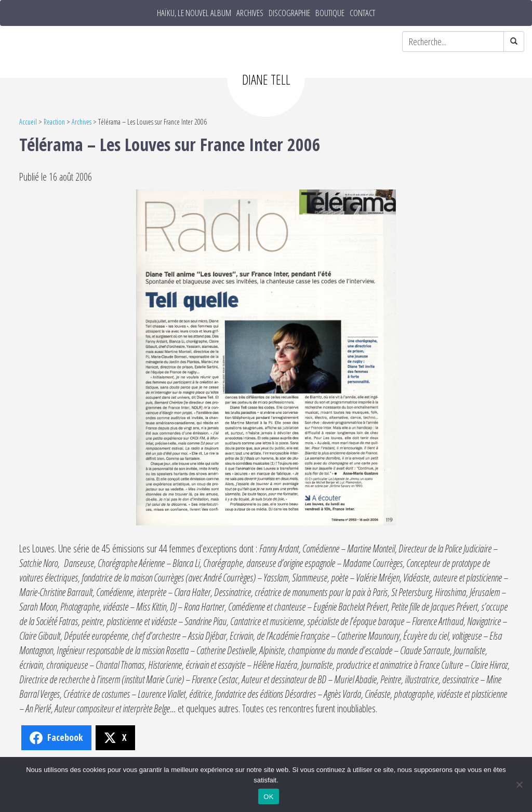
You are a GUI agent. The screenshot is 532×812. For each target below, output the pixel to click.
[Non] (519, 784)
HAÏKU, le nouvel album (194, 13)
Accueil (28, 122)
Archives (250, 13)
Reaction (54, 122)
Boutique (330, 13)
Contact (362, 13)
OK (268, 797)
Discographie (289, 13)
